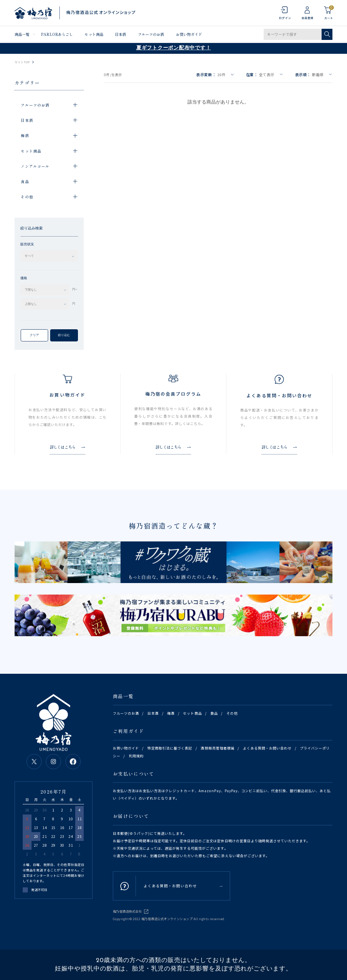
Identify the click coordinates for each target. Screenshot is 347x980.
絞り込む (64, 335)
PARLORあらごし (57, 34)
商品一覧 (22, 34)
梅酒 (171, 713)
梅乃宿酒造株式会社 (127, 911)
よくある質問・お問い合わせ (267, 748)
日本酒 (120, 34)
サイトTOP (22, 62)
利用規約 (136, 756)
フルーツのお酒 (151, 34)
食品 (214, 713)
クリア (34, 335)
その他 (232, 713)
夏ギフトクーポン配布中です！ (174, 48)
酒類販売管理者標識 (217, 748)
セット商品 (94, 34)
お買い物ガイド (189, 34)
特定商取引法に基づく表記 (170, 748)
